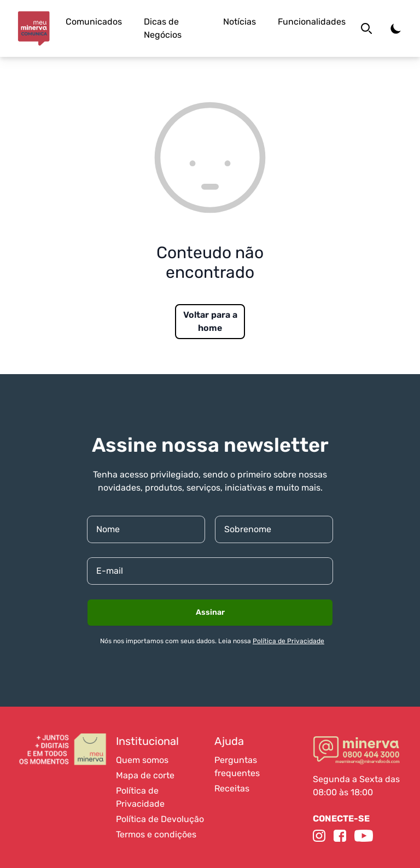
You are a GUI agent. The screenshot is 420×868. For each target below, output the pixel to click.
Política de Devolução (160, 819)
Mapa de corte (145, 775)
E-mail (110, 571)
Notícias (240, 22)
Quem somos (142, 760)
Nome (108, 529)
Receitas (232, 788)
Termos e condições (156, 834)
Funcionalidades (312, 22)
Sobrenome (248, 529)
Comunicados (94, 22)
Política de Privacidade (288, 641)
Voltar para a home (210, 321)
